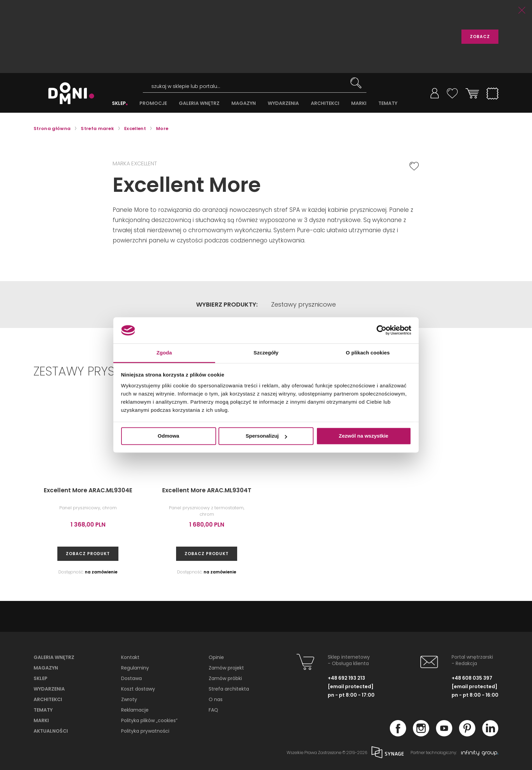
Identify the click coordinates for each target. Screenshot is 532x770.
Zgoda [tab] (164, 353)
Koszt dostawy (138, 689)
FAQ (213, 710)
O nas (216, 699)
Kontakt (130, 657)
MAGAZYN (244, 103)
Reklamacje (135, 710)
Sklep (41, 678)
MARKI (359, 103)
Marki (41, 720)
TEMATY (388, 103)
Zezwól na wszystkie (364, 436)
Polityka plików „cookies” (149, 720)
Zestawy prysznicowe (303, 305)
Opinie (216, 657)
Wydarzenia (49, 689)
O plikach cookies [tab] (368, 353)
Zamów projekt (226, 668)
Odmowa (168, 436)
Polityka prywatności (145, 731)
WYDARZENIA (283, 103)
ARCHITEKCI (325, 103)
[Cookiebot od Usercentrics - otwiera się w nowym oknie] (382, 330)
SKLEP (119, 103)
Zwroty (129, 699)
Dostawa (131, 678)
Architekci (48, 699)
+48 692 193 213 (346, 678)
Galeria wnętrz (54, 657)
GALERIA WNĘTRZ (199, 103)
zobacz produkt (88, 554)
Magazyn (46, 668)
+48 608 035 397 (472, 678)
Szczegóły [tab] (266, 353)
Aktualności (51, 731)
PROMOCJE (153, 103)
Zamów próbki (225, 678)
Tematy (43, 710)
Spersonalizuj (266, 436)
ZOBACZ (480, 36)
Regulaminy (135, 668)
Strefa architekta (229, 689)
